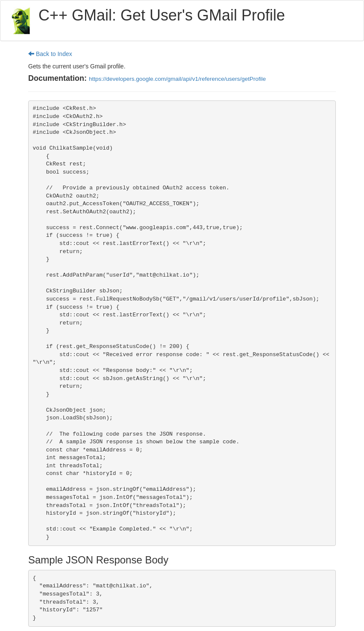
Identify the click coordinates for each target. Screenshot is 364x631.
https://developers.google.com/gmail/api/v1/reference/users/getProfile (177, 79)
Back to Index (50, 54)
